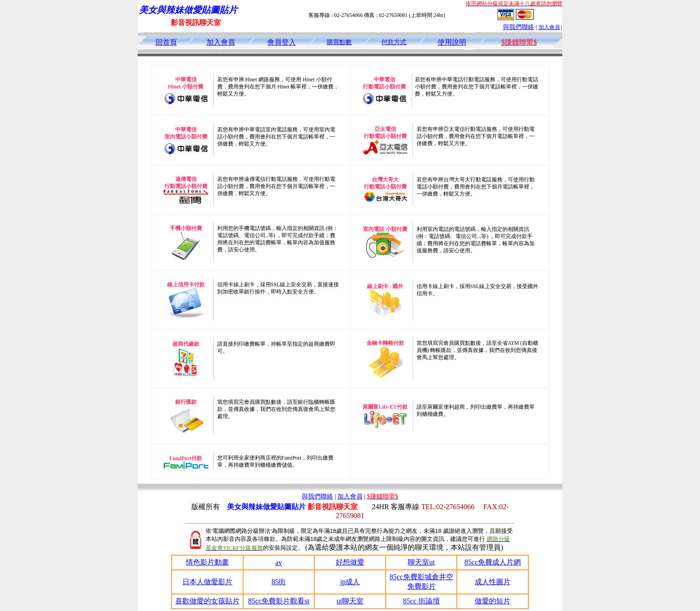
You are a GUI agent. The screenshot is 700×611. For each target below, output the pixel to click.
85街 (278, 582)
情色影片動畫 (207, 562)
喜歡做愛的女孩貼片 (207, 601)
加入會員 (549, 27)
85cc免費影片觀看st (279, 601)
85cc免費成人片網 (493, 562)
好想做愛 (350, 562)
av (279, 563)
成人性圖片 (493, 582)
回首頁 (166, 42)
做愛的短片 (493, 601)
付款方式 (394, 42)
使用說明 (452, 42)
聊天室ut (421, 562)
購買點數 (339, 42)
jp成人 (350, 582)
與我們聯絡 (519, 27)
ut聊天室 (350, 601)
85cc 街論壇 (421, 601)
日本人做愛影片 (207, 582)
